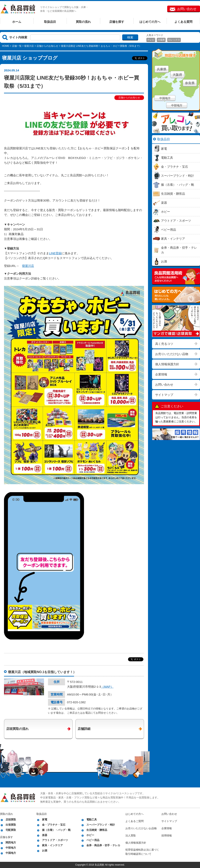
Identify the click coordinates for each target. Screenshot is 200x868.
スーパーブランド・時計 (101, 825)
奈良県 (190, 83)
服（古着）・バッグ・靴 (56, 830)
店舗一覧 (17, 46)
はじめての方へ (150, 22)
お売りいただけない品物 (172, 354)
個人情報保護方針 (167, 364)
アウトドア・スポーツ (55, 840)
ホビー (90, 835)
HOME (6, 46)
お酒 (45, 851)
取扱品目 (50, 22)
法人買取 (131, 836)
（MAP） (107, 687)
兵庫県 (162, 69)
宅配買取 (11, 830)
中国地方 (165, 98)
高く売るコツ (164, 344)
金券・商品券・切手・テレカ (103, 845)
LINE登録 (55, 253)
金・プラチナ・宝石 (54, 825)
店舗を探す (117, 22)
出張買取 (11, 825)
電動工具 (92, 820)
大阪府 (177, 75)
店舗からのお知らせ (47, 46)
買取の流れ (83, 22)
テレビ (151, 40)
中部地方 (177, 105)
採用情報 (167, 836)
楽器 (45, 835)
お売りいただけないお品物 (141, 828)
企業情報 (161, 374)
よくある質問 (183, 22)
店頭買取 (11, 820)
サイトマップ (164, 395)
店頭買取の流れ (17, 729)
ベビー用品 (93, 840)
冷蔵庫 (161, 40)
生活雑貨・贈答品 (97, 830)
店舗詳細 (84, 729)
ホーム (17, 22)
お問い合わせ (187, 9)
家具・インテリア (52, 845)
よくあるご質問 (134, 821)
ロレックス (174, 40)
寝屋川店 (29, 46)
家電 (45, 820)
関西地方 (11, 843)
